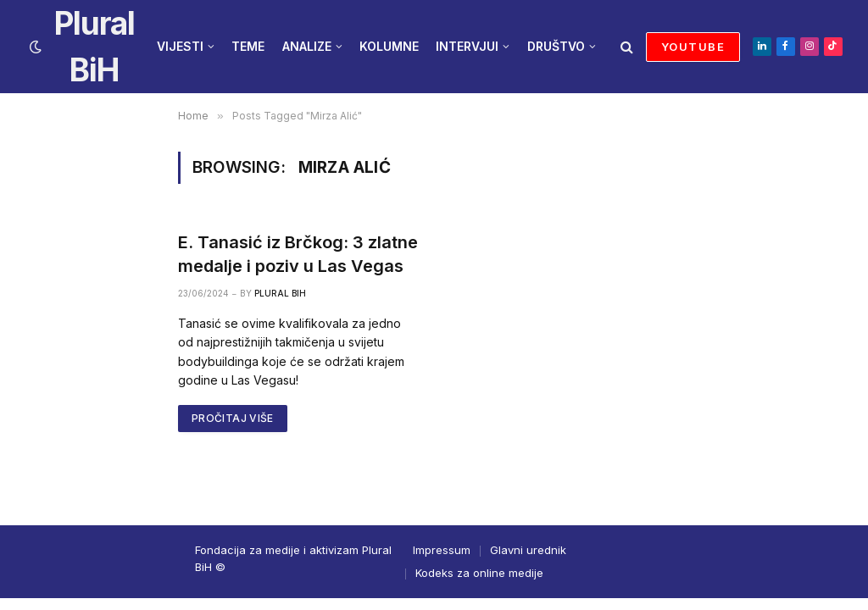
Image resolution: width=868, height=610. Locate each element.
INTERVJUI (467, 46)
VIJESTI (180, 46)
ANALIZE (307, 46)
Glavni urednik (528, 550)
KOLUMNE (389, 46)
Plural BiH (280, 293)
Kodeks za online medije (479, 573)
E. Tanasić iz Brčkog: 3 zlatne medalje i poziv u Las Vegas (298, 254)
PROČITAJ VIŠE (233, 418)
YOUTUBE (693, 47)
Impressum (442, 550)
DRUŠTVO (556, 46)
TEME (248, 46)
